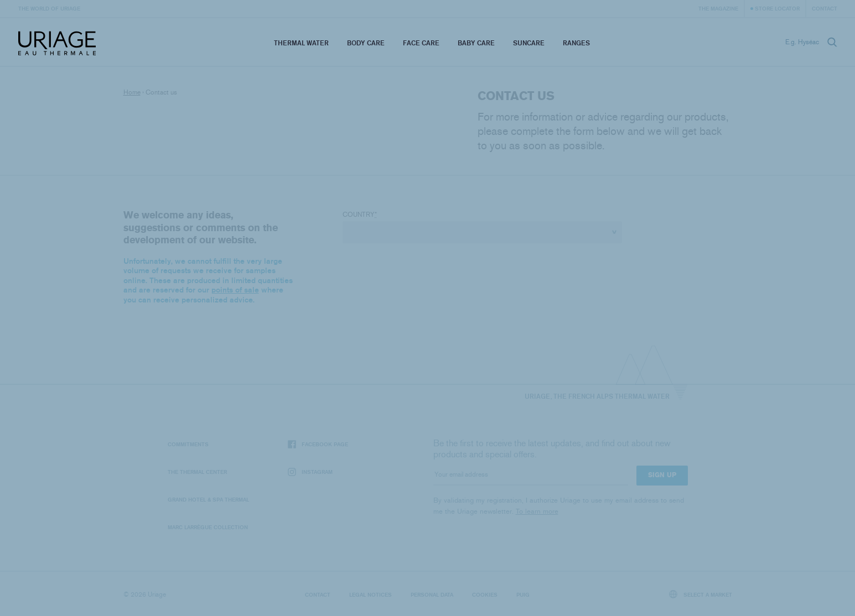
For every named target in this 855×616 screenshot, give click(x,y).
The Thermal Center (197, 472)
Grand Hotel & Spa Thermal (208, 499)
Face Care (421, 43)
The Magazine (718, 8)
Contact (825, 8)
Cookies (485, 594)
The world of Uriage (49, 8)
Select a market (701, 594)
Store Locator (777, 8)
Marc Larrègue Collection (208, 527)
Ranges (576, 43)
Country (360, 215)
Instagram (310, 472)
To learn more (537, 511)
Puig (523, 594)
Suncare (529, 43)
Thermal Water (301, 43)
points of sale (235, 290)
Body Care (366, 43)
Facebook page (318, 444)
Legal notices (370, 594)
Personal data (432, 594)
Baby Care (476, 43)
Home (132, 92)
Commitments (188, 444)
